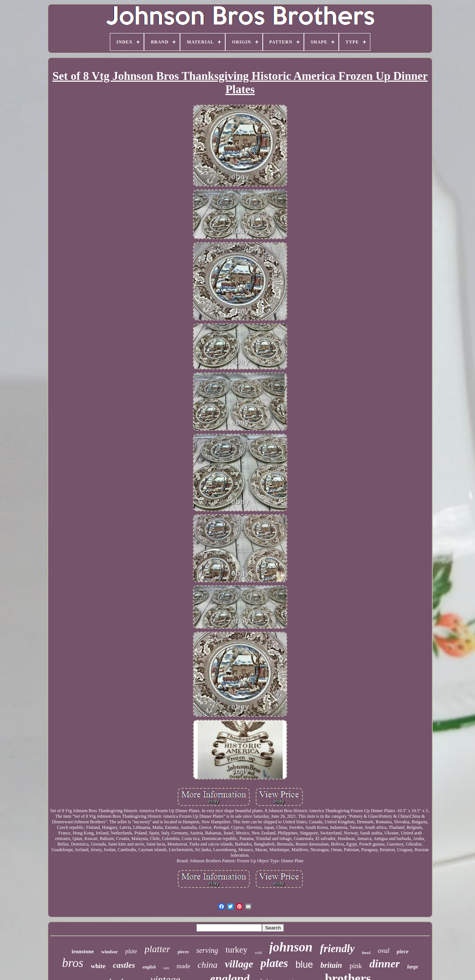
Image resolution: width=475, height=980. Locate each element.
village (239, 964)
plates (274, 963)
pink (356, 966)
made (184, 966)
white (98, 966)
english (149, 967)
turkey (237, 950)
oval (384, 951)
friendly (337, 948)
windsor (110, 952)
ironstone (83, 951)
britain (331, 965)
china (208, 965)
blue (304, 964)
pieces (183, 952)
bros (73, 963)
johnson (291, 947)
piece (403, 951)
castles (124, 965)
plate (131, 951)
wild (258, 953)
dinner (385, 963)
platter (158, 949)
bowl (366, 953)
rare (166, 968)
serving (207, 950)
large (413, 967)
